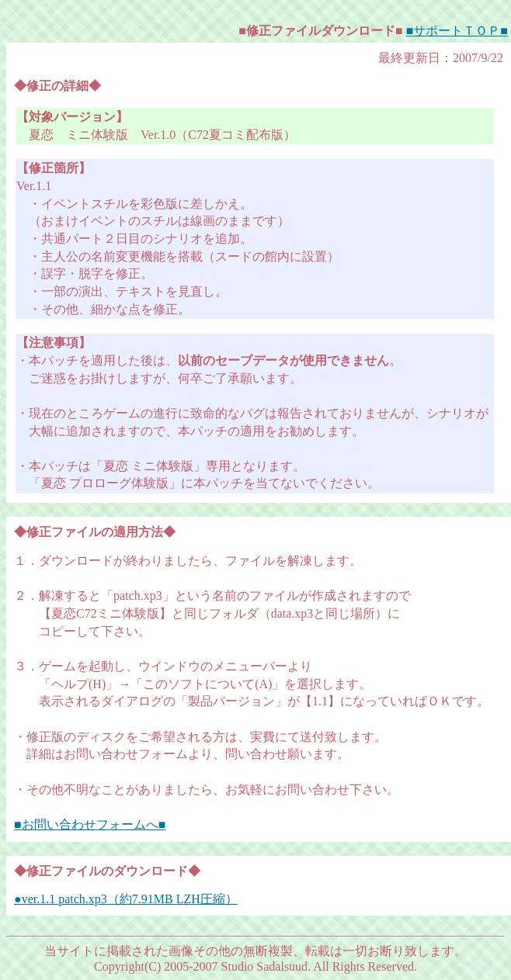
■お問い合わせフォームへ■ (90, 824)
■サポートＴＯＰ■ (457, 31)
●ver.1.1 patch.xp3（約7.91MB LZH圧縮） (126, 899)
